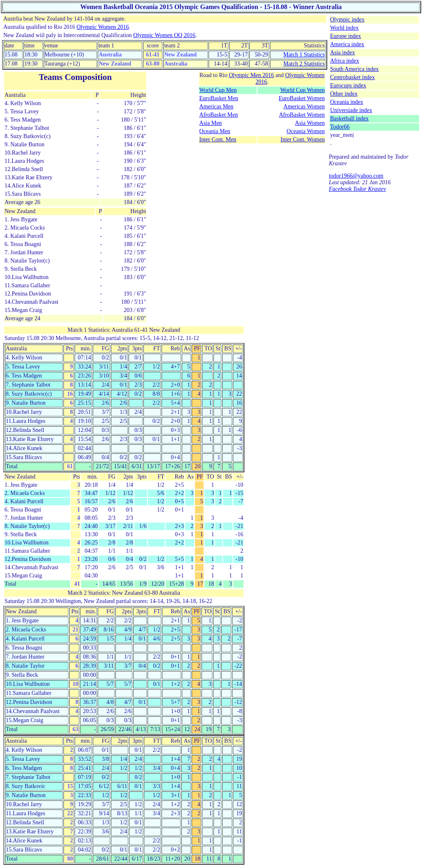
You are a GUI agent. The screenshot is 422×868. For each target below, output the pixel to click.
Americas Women (304, 107)
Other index (344, 94)
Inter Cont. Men (218, 140)
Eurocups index (348, 86)
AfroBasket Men (219, 115)
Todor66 (340, 127)
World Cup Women (302, 90)
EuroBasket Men (219, 98)
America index (347, 44)
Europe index (346, 36)
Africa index (345, 61)
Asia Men (211, 123)
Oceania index (347, 102)
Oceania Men (215, 131)
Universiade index (351, 110)
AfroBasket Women (302, 115)
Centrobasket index (352, 77)
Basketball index (349, 118)
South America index (354, 69)
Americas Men (217, 107)
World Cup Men (218, 90)
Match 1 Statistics (304, 55)
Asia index (342, 53)
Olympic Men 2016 (251, 75)
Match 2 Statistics (304, 64)
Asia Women (310, 123)
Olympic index (347, 20)
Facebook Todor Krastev (358, 189)
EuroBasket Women (302, 98)
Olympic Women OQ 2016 (164, 35)
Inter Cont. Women (303, 140)
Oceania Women (306, 131)
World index (344, 28)
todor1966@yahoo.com (356, 176)
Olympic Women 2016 (103, 27)
